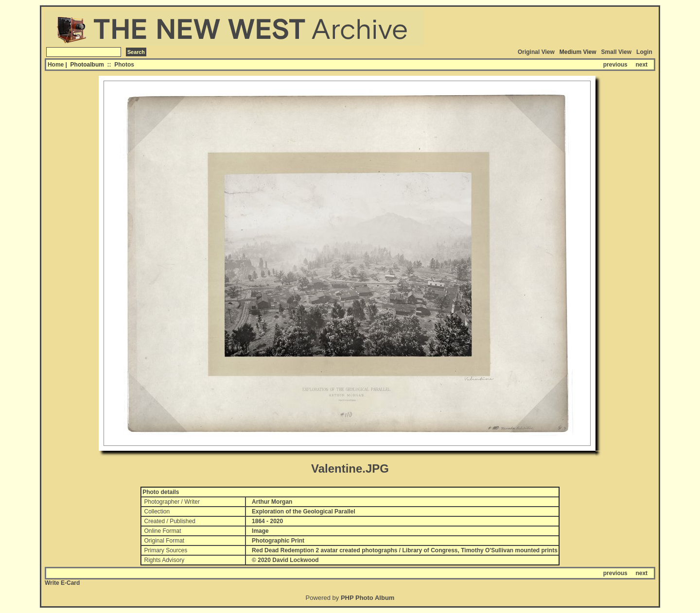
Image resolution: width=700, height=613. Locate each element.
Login (644, 52)
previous (615, 65)
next (641, 65)
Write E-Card (62, 583)
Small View (616, 52)
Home (56, 65)
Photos (124, 65)
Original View (536, 52)
